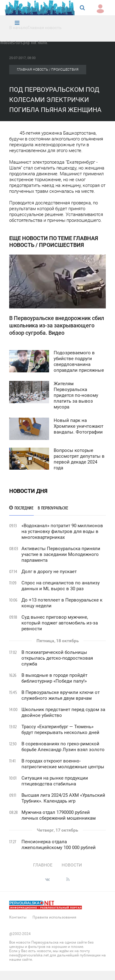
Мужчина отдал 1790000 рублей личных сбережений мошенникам (59, 815)
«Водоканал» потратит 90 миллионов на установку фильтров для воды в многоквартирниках (62, 531)
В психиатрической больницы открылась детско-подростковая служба (57, 658)
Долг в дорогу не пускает (49, 572)
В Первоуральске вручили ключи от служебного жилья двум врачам (61, 695)
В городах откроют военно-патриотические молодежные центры (63, 764)
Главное (43, 865)
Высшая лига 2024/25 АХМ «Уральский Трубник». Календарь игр (63, 798)
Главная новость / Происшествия (48, 70)
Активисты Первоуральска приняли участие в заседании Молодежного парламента (61, 554)
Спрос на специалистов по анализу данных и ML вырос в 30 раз (61, 586)
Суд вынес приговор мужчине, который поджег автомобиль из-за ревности (60, 623)
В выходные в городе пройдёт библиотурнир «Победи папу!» (54, 678)
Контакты (18, 917)
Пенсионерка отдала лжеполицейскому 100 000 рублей (59, 845)
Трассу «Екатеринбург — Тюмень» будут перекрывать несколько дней (60, 730)
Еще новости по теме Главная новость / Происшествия (54, 242)
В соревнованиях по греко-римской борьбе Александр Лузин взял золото (63, 747)
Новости (72, 865)
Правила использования (54, 917)
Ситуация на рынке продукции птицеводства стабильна (55, 781)
